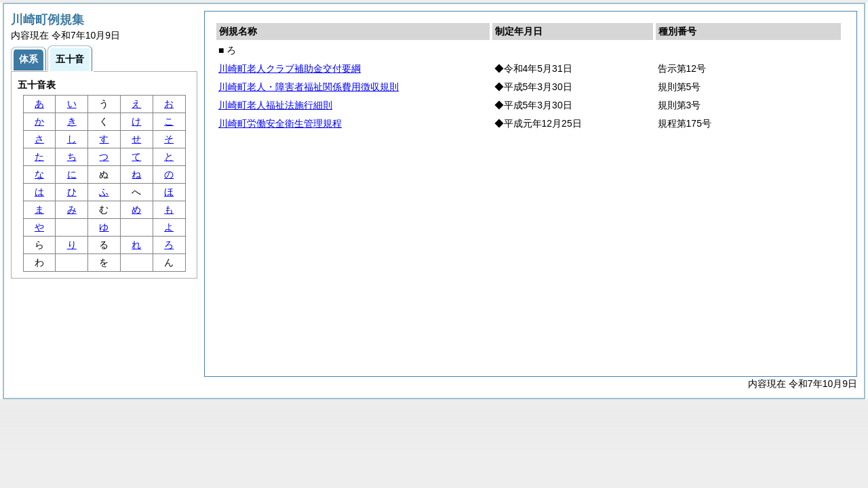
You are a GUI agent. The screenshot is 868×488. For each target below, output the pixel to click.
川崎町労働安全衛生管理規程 (280, 123)
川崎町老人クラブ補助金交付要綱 (290, 68)
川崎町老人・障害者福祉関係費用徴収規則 (309, 87)
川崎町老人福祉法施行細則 (275, 105)
